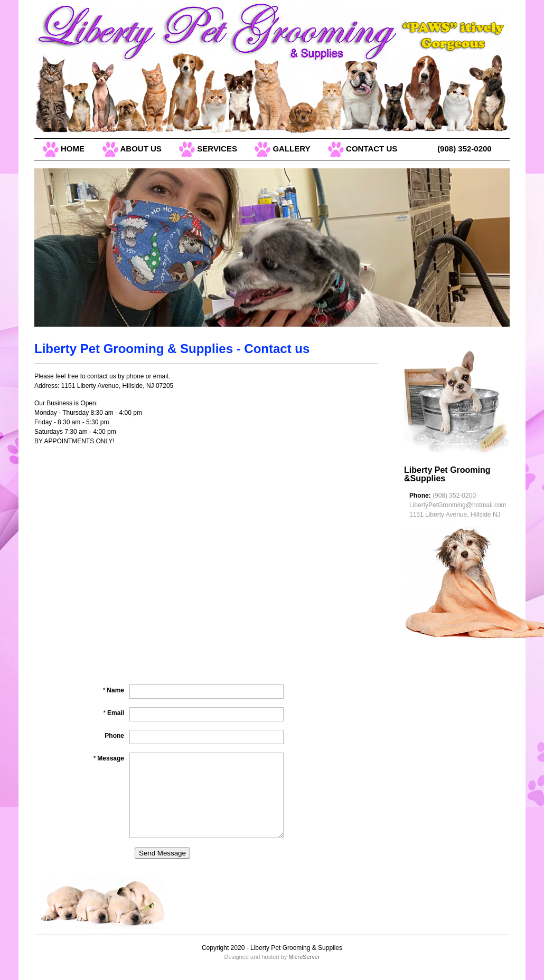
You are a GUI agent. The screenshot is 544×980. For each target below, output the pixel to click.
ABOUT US (132, 149)
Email (114, 713)
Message (109, 758)
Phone (114, 736)
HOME (63, 149)
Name (113, 690)
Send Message (162, 853)
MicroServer (304, 957)
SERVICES (208, 149)
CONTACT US (362, 149)
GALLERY (282, 149)
